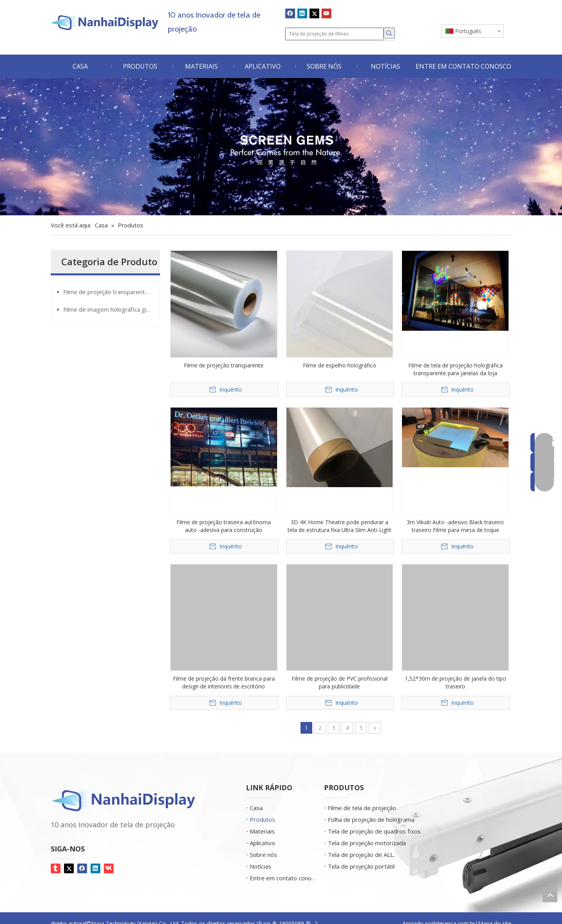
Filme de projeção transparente (224, 365)
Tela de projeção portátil (361, 866)
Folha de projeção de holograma (371, 819)
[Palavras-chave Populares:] (389, 33)
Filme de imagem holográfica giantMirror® (111, 309)
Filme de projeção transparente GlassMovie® (111, 292)
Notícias (261, 866)
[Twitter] (314, 13)
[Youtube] (326, 13)
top (550, 895)
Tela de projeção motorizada (367, 843)
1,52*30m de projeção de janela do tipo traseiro (455, 682)
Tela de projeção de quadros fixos (374, 831)
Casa (256, 808)
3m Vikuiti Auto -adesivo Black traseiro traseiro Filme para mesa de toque (455, 526)
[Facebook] (290, 13)
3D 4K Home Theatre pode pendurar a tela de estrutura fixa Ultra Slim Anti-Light (340, 526)
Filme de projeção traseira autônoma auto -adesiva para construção (224, 526)
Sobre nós (263, 855)
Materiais (262, 831)
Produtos (262, 819)
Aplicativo (262, 843)
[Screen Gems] (281, 147)
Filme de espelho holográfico (340, 365)
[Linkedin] (302, 13)
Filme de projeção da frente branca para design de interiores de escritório (224, 682)
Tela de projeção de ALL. (361, 855)
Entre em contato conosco (285, 878)
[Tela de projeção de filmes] (334, 34)
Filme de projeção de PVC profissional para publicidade (340, 682)
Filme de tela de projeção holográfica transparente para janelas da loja (455, 369)
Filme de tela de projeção (362, 808)
